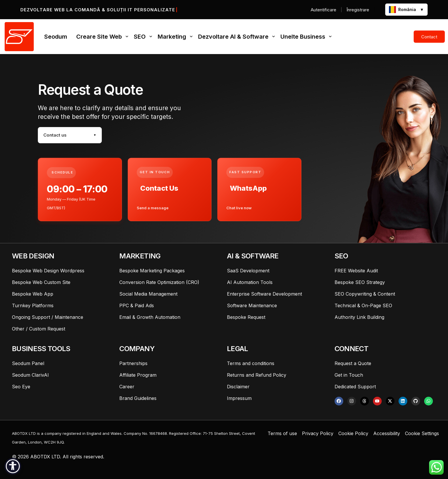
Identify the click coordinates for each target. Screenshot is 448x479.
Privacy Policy (318, 433)
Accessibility (387, 433)
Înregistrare (358, 10)
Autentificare (323, 10)
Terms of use (282, 433)
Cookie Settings (422, 433)
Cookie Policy (353, 433)
